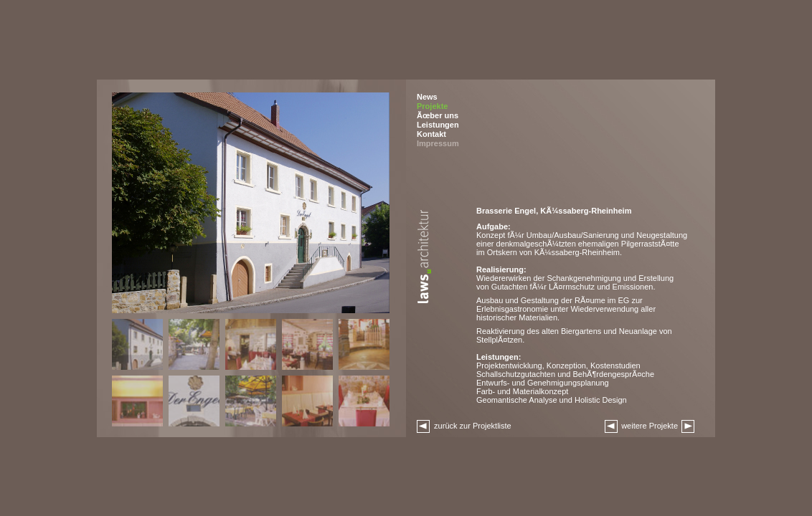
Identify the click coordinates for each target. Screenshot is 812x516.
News (427, 97)
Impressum (438, 143)
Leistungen (438, 125)
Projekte (432, 106)
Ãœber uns (438, 115)
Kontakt (431, 134)
